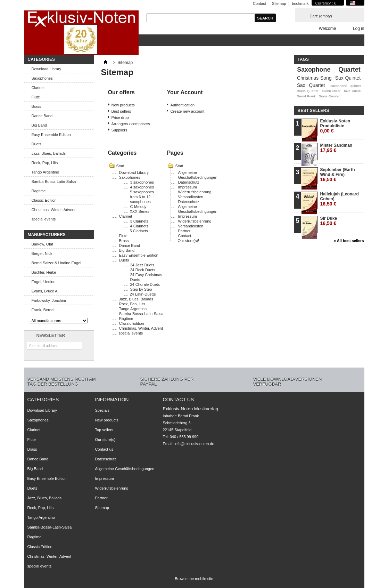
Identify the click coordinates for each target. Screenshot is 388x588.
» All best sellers (349, 241)
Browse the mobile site (194, 579)
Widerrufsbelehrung (195, 192)
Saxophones (42, 78)
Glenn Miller (331, 91)
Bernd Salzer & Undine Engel (56, 263)
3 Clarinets (139, 221)
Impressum (187, 187)
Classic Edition (44, 200)
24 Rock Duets (143, 270)
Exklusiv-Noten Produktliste (335, 126)
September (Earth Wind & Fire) (338, 175)
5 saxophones (142, 192)
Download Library (47, 69)
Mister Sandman (336, 148)
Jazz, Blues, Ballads (49, 153)
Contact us (104, 449)
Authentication (182, 105)
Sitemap (279, 3)
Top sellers (104, 430)
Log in (359, 28)
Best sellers (121, 111)
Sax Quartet (311, 85)
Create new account (187, 111)
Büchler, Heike (44, 272)
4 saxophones (142, 187)
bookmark (300, 3)
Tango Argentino (46, 172)
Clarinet (38, 88)
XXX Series (140, 211)
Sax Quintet (348, 78)
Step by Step (141, 289)
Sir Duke (329, 221)
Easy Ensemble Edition (51, 135)
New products (123, 105)
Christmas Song (314, 78)
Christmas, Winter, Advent (54, 210)
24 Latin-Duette (143, 294)
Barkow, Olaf (42, 244)
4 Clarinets (139, 226)
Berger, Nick (42, 253)
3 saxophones (142, 182)
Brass (36, 106)
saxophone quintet (345, 86)
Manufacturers (47, 235)
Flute (36, 97)
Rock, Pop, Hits (45, 163)
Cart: (321, 16)
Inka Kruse (352, 91)
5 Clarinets (139, 231)
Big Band (39, 125)
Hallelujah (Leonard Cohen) (340, 199)
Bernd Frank (306, 96)
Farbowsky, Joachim (49, 300)
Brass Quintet (329, 96)
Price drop (120, 118)
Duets (37, 144)
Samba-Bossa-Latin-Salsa (54, 182)
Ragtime (39, 191)
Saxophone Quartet (329, 70)
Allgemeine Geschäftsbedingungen (125, 469)
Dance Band (42, 116)
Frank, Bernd (43, 310)
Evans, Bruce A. (45, 291)
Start (120, 166)
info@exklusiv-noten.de (194, 444)
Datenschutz (188, 182)
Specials (102, 410)
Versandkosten (191, 197)
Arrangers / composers (131, 124)
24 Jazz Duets (142, 265)
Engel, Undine (44, 282)
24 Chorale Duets (145, 284)
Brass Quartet (307, 91)
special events (44, 219)
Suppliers (119, 130)
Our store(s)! (188, 241)
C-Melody (138, 207)
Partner (184, 231)
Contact (259, 3)
